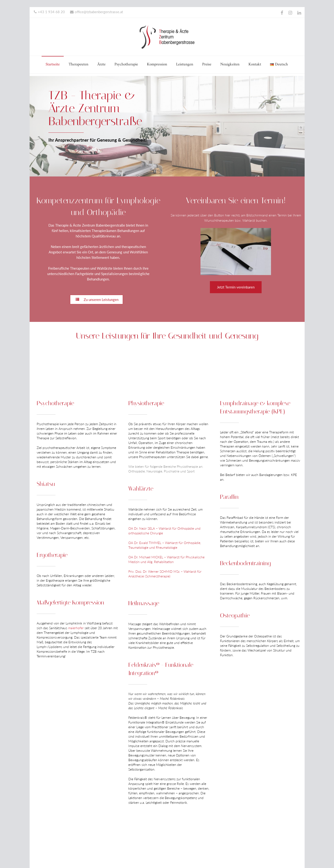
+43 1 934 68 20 (49, 12)
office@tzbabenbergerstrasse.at (96, 12)
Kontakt (255, 64)
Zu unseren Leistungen (96, 299)
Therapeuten (79, 64)
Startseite (53, 64)
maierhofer (76, 628)
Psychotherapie (126, 64)
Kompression (157, 64)
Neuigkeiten (230, 64)
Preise (207, 64)
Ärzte (101, 64)
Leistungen (185, 64)
